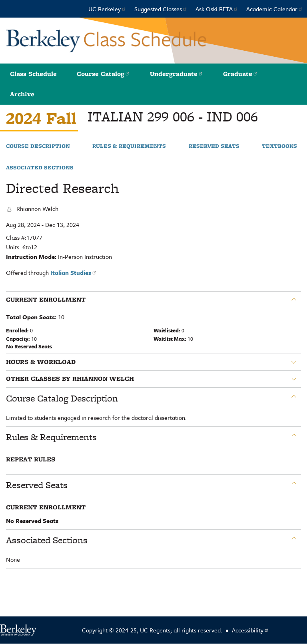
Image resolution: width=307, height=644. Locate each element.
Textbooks (279, 146)
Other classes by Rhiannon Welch (70, 379)
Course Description (38, 146)
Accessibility (250, 630)
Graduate (240, 74)
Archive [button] (22, 94)
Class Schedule (33, 74)
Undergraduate (176, 74)
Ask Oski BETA (217, 9)
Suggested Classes (161, 9)
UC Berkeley (107, 9)
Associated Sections (40, 168)
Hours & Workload (41, 362)
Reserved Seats (214, 146)
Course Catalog (103, 74)
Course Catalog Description (62, 398)
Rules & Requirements (129, 146)
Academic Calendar (275, 9)
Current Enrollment (46, 300)
